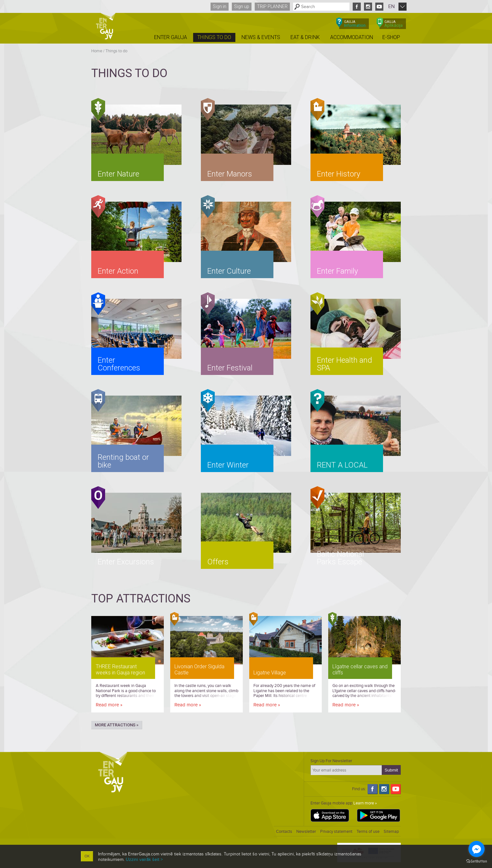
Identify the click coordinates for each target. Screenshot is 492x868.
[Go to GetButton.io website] (477, 861)
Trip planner (272, 6)
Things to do (116, 51)
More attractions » (117, 725)
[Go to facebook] (477, 849)
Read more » (109, 705)
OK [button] (87, 856)
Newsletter (306, 832)
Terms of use (368, 832)
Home (97, 51)
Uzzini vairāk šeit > (144, 859)
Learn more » (365, 803)
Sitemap (391, 832)
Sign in (220, 6)
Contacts (284, 832)
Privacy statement (336, 832)
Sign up (242, 6)
